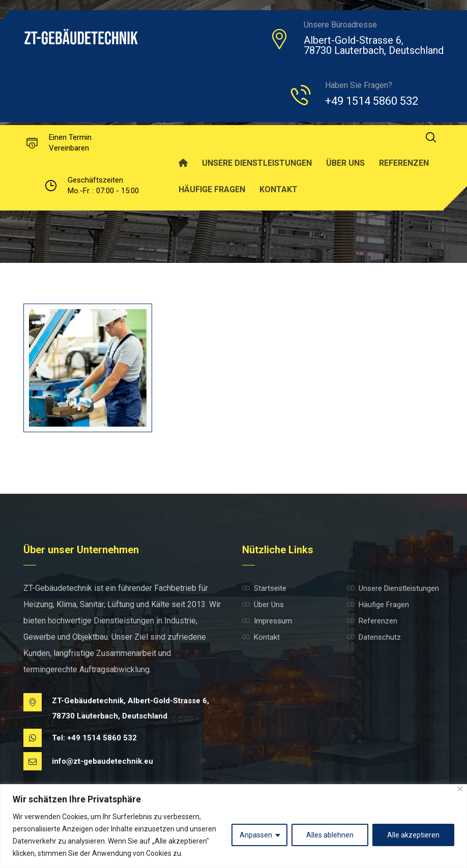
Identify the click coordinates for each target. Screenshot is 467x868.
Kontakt (261, 637)
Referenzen (372, 621)
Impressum (267, 621)
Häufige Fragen (378, 605)
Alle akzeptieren (413, 835)
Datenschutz (374, 637)
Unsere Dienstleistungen (393, 588)
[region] (233, 826)
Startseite (264, 588)
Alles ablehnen (330, 835)
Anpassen (256, 835)
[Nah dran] (460, 789)
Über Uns (263, 605)
